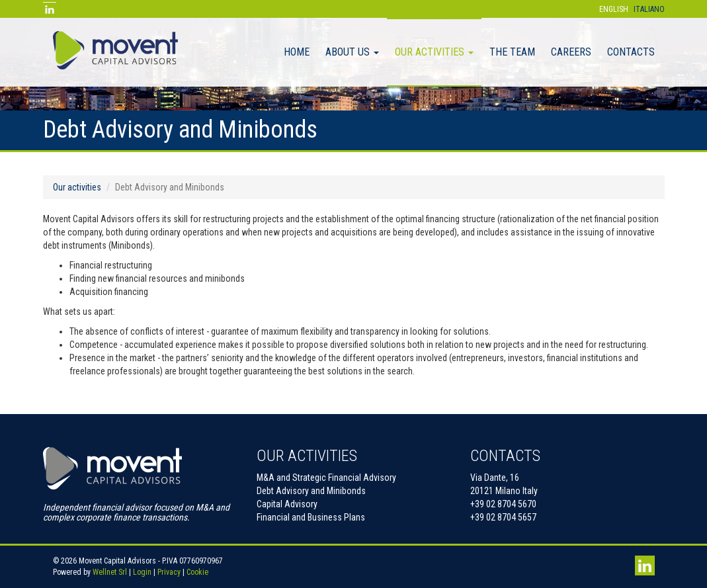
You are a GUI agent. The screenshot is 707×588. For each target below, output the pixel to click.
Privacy (169, 572)
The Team (512, 52)
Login (142, 572)
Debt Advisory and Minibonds (311, 491)
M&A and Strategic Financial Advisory (326, 478)
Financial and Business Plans (311, 517)
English (614, 9)
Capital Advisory (287, 504)
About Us (352, 52)
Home (297, 52)
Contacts (631, 52)
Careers (571, 52)
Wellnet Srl (110, 572)
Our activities (434, 52)
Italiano (649, 9)
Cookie (197, 572)
